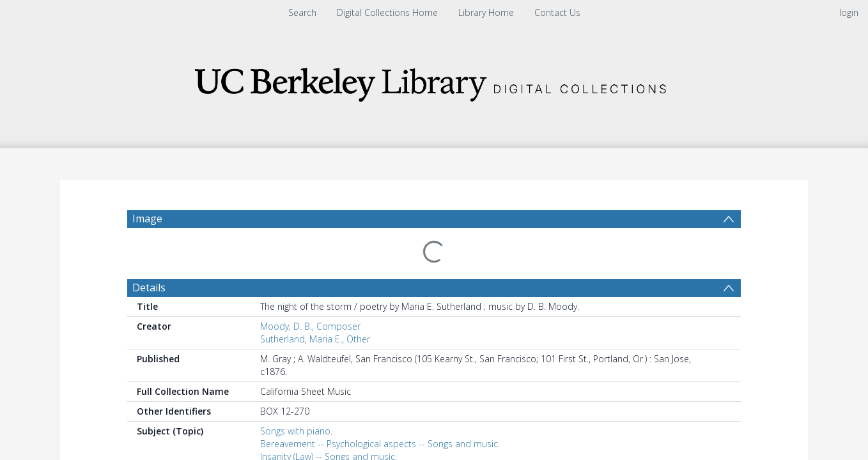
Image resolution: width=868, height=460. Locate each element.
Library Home (486, 12)
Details (149, 257)
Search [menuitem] (302, 12)
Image (147, 218)
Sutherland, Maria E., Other (315, 308)
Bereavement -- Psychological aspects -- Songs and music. (380, 413)
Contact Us (557, 12)
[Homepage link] (434, 81)
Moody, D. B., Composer (310, 295)
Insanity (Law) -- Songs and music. (329, 426)
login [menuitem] (849, 12)
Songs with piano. (296, 400)
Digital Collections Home (387, 12)
